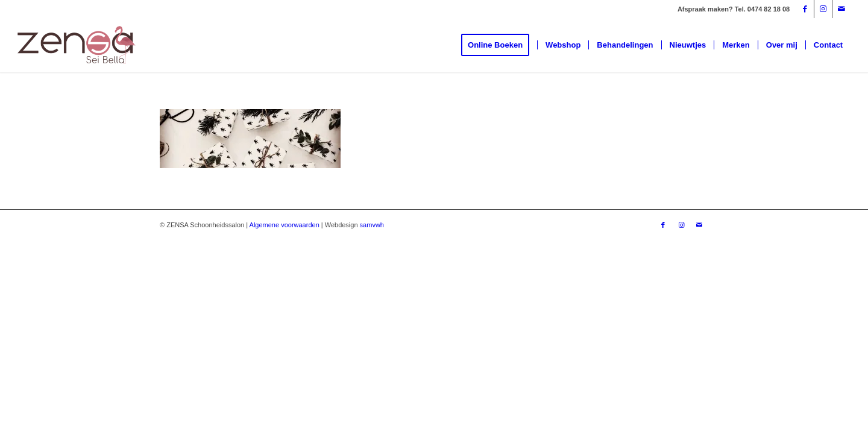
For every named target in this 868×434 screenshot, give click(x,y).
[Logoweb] (77, 45)
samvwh (372, 225)
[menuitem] (499, 45)
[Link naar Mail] (841, 9)
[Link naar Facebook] (805, 9)
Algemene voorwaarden (285, 225)
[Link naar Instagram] (823, 9)
